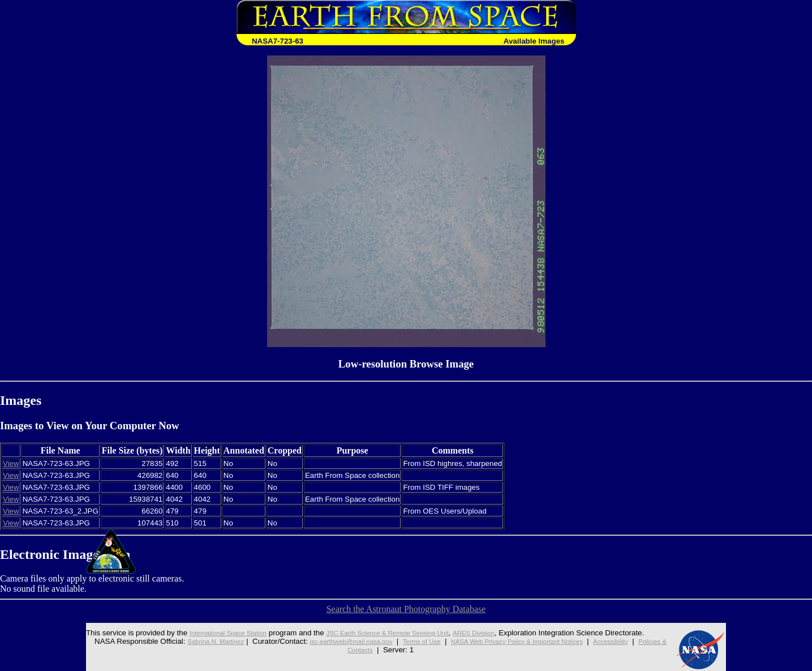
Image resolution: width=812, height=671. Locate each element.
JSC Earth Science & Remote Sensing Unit (377, 633)
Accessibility (635, 641)
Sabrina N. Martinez (188, 641)
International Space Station (200, 633)
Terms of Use (417, 641)
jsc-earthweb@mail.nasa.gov (336, 641)
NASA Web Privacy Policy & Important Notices (527, 641)
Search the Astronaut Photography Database (406, 609)
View (11, 463)
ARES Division (477, 633)
